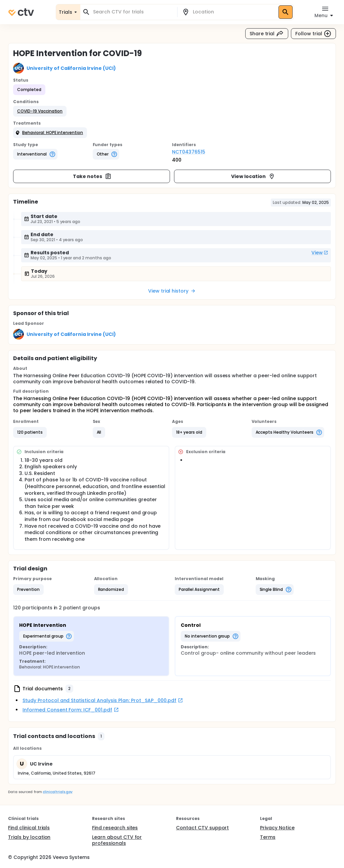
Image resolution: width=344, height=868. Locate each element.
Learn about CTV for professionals (117, 840)
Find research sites (115, 828)
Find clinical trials (29, 828)
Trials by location (29, 837)
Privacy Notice (277, 828)
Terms (268, 837)
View (320, 253)
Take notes (92, 176)
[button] (40, 111)
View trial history (172, 291)
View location (253, 176)
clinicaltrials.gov (57, 792)
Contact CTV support (202, 828)
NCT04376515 (189, 152)
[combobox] (133, 12)
